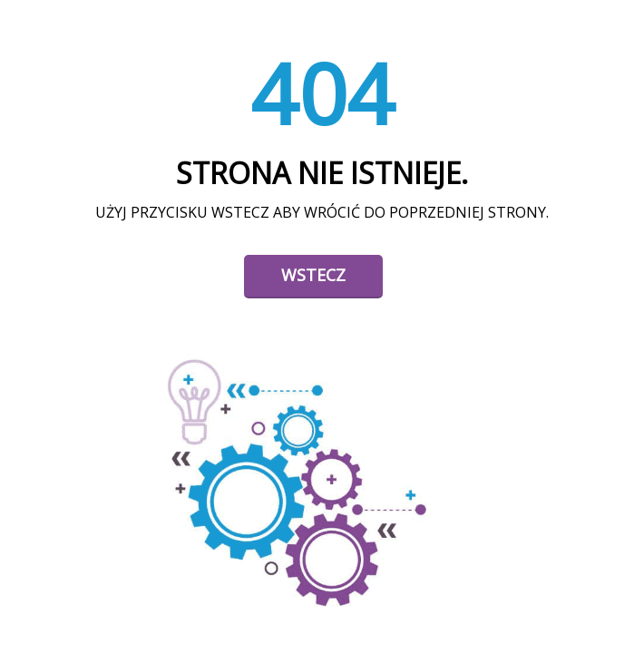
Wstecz (313, 275)
